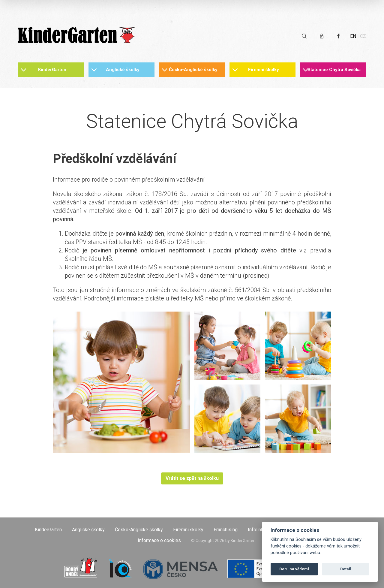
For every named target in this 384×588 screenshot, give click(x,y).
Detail (346, 569)
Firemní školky (264, 70)
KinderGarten (52, 70)
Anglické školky (123, 70)
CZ (363, 36)
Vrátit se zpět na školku (192, 478)
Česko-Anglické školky (193, 70)
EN (353, 36)
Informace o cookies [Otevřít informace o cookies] (159, 540)
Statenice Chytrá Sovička (334, 70)
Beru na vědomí (294, 569)
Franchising (226, 530)
